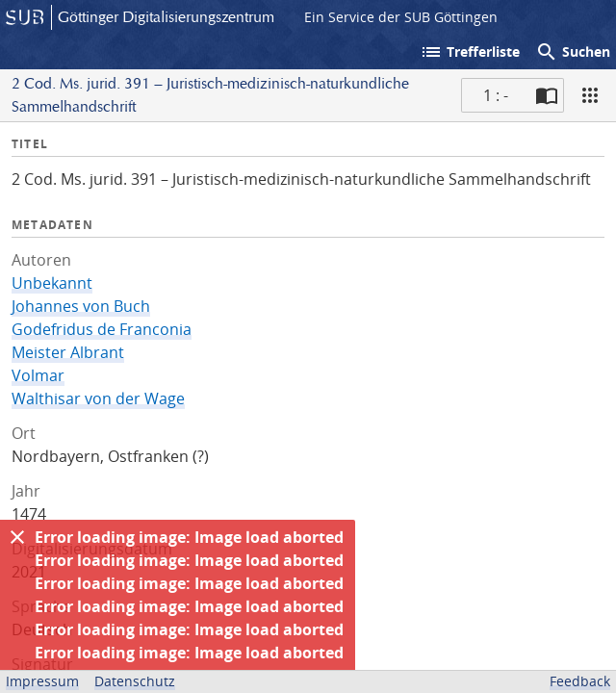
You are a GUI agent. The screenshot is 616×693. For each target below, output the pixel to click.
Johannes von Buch (81, 306)
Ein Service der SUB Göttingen (401, 17)
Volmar (38, 375)
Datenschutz (135, 681)
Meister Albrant (68, 352)
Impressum (42, 681)
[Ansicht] (590, 95)
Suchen (573, 52)
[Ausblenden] (17, 537)
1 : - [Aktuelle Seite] (496, 95)
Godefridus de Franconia (102, 329)
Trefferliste (470, 52)
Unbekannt (52, 283)
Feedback (580, 681)
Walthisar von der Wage (98, 398)
